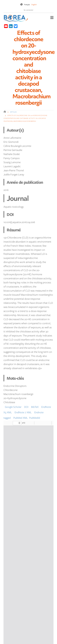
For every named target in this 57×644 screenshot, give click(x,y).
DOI (26, 407)
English (34, 4)
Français (27, 4)
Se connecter (28, 10)
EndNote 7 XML (23, 412)
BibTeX (35, 407)
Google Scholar (13, 407)
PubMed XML (21, 418)
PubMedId (35, 418)
